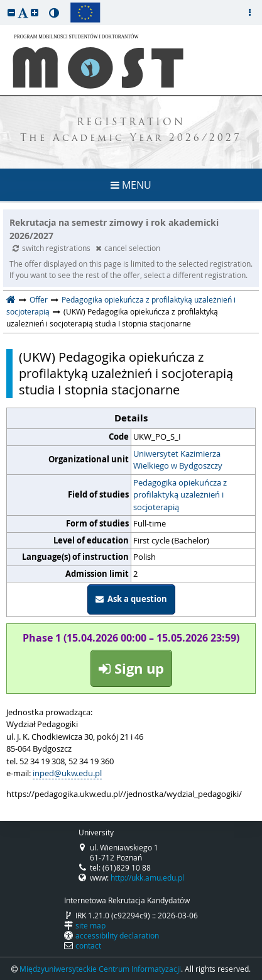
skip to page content (3, 3)
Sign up (131, 668)
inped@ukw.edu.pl (67, 773)
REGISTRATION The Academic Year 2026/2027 (131, 131)
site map (90, 925)
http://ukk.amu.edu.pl (147, 877)
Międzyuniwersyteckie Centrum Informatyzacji (100, 969)
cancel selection (128, 248)
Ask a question (131, 599)
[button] (11, 12)
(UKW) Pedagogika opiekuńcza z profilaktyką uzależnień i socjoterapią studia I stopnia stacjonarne (126, 374)
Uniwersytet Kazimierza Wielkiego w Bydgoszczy (178, 460)
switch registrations (52, 248)
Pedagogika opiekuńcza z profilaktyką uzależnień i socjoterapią (180, 495)
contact (88, 945)
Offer (39, 299)
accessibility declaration (117, 935)
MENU (131, 185)
